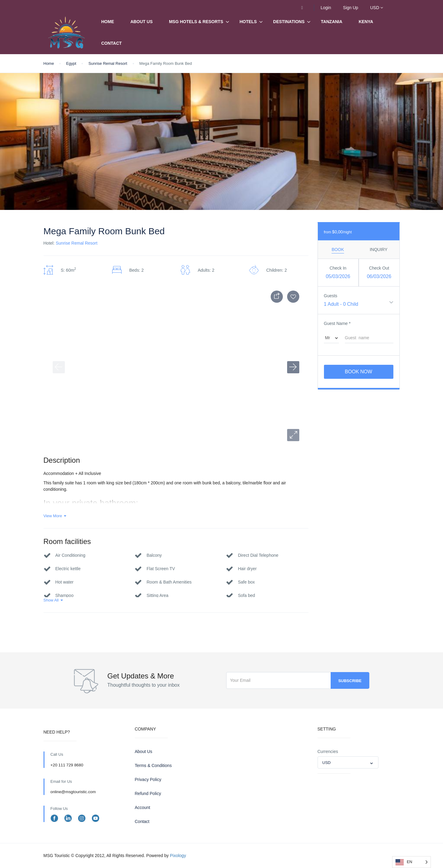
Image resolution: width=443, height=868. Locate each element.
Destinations (289, 22)
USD (377, 8)
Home (108, 22)
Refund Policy (148, 793)
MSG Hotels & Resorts (196, 22)
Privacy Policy (148, 779)
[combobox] (348, 762)
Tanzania (332, 22)
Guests (331, 296)
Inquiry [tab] (378, 249)
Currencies (328, 751)
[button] (293, 435)
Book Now (359, 372)
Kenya (366, 22)
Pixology (178, 856)
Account (143, 807)
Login (326, 8)
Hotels (248, 22)
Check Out (379, 268)
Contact (112, 43)
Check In (338, 268)
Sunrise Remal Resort (108, 63)
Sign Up (351, 8)
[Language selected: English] (411, 862)
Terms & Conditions (153, 765)
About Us (141, 22)
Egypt (71, 63)
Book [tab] (338, 249)
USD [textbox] (327, 763)
